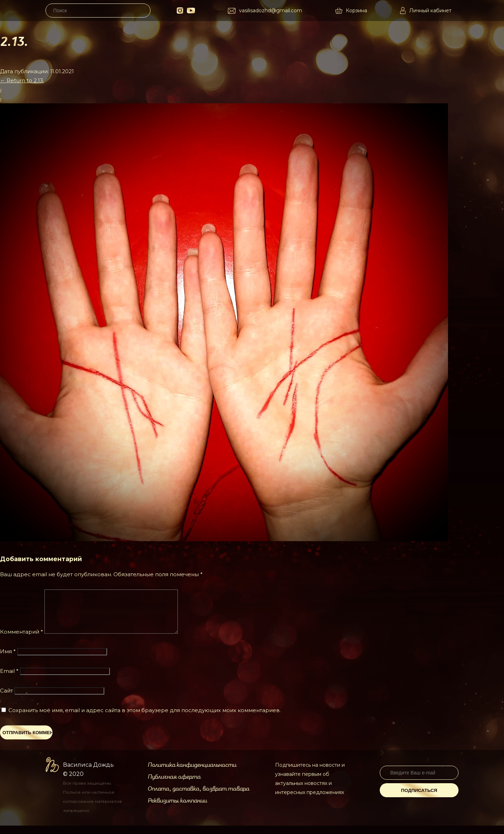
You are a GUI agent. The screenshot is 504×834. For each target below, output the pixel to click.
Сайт (6, 699)
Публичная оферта (174, 785)
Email (9, 679)
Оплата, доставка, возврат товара (198, 797)
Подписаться (419, 799)
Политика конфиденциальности (192, 773)
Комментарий (22, 640)
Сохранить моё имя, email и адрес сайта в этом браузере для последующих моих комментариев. (145, 719)
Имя (8, 660)
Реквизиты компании (177, 809)
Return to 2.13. (22, 80)
